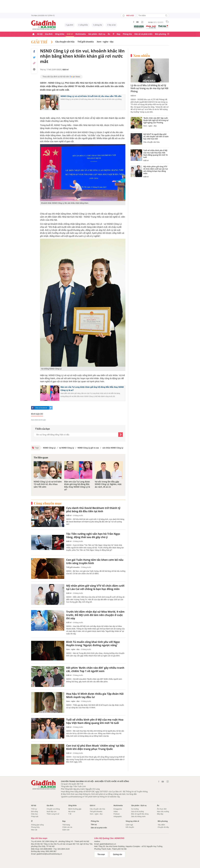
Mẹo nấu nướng (163, 811)
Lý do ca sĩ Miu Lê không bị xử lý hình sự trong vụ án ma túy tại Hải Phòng (149, 88)
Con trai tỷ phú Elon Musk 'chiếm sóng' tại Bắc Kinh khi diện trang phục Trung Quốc (95, 747)
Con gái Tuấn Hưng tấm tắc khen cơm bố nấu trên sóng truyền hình (95, 562)
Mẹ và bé (112, 25)
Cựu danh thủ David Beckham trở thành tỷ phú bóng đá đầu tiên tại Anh (93, 510)
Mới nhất (128, 16)
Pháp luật (35, 816)
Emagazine (118, 809)
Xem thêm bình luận (39, 420)
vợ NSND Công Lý (67, 448)
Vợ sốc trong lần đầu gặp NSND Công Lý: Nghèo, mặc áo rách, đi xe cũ (108, 484)
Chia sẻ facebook (41, 408)
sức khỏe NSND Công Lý (113, 448)
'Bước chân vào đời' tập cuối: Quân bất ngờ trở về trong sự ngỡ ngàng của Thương (156, 120)
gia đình (70, 25)
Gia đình (49, 34)
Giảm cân (66, 830)
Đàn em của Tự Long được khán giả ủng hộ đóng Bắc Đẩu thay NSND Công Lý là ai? (77, 486)
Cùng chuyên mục (48, 503)
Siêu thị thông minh (138, 816)
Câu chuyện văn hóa (65, 42)
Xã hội (40, 34)
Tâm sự (94, 824)
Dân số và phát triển (143, 34)
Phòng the (127, 34)
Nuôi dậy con (52, 811)
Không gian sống (37, 825)
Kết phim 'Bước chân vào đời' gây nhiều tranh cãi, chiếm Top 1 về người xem (95, 669)
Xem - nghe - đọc (105, 42)
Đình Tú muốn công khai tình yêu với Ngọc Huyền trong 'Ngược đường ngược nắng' (93, 644)
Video (116, 811)
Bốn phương (160, 34)
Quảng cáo (118, 854)
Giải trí (70, 34)
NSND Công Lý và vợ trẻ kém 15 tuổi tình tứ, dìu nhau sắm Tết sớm (91, 96)
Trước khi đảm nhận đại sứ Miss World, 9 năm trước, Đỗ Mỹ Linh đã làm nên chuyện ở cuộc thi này (95, 615)
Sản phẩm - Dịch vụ (97, 34)
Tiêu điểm (161, 825)
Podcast (117, 814)
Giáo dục (35, 814)
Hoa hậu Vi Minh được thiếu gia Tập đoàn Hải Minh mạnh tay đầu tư (95, 695)
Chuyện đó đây (163, 827)
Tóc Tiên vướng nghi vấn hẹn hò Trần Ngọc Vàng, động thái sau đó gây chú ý (93, 536)
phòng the (98, 25)
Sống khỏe (60, 34)
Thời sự (34, 809)
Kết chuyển (130, 827)
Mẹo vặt (34, 830)
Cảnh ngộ (129, 825)
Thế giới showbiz (86, 42)
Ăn (109, 34)
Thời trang (66, 825)
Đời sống (35, 811)
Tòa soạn (101, 854)
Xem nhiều (142, 56)
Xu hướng (135, 809)
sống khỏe (84, 25)
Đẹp (118, 34)
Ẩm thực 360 (162, 809)
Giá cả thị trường (137, 811)
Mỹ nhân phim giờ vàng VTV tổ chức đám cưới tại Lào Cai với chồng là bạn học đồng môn (95, 587)
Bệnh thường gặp (75, 809)
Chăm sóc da (67, 827)
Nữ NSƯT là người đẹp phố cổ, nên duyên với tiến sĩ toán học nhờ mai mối (156, 137)
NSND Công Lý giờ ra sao (88, 448)
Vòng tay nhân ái (132, 821)
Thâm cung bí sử (53, 814)
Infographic (118, 816)
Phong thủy (35, 827)
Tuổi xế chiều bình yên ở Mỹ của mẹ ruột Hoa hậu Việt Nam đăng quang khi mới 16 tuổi (95, 721)
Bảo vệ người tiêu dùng (140, 814)
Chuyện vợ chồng (53, 809)
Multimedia (81, 34)
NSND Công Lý (49, 448)
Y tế (70, 814)
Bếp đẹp (160, 814)
